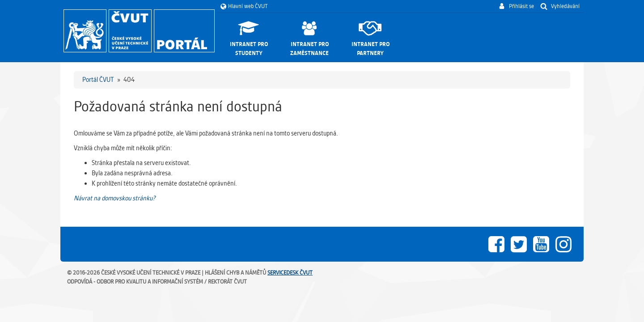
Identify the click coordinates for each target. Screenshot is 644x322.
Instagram (563, 244)
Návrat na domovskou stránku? (114, 198)
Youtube (541, 244)
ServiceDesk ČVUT (290, 273)
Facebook (496, 244)
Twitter (519, 244)
